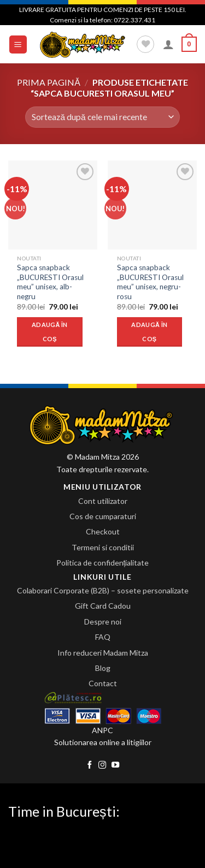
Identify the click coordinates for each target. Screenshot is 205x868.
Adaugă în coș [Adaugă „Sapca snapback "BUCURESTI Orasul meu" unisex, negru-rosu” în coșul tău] (149, 332)
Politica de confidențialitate (103, 563)
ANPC (102, 730)
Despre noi (103, 622)
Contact (103, 683)
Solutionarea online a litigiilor (103, 742)
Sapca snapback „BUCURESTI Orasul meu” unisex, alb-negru (50, 282)
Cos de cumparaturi (103, 516)
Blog (103, 668)
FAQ (103, 637)
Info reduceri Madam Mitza (103, 653)
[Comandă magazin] (102, 117)
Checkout (103, 531)
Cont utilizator (103, 501)
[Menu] (18, 44)
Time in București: (64, 811)
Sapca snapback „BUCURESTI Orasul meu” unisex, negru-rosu (150, 282)
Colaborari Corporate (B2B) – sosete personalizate (103, 590)
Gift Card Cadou (103, 606)
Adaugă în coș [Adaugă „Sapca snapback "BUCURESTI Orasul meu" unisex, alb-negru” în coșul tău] (50, 332)
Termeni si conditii (103, 547)
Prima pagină (49, 82)
